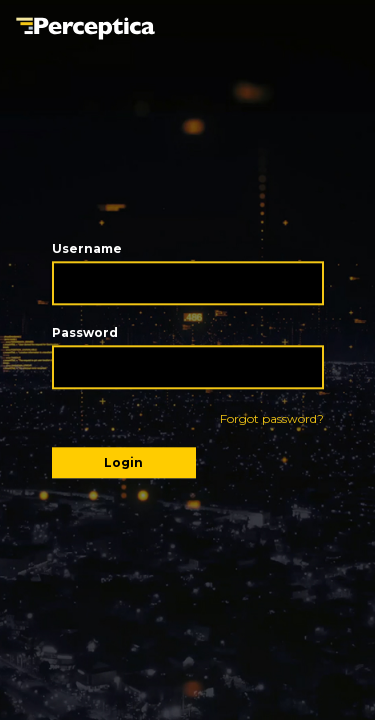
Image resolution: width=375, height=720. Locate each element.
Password (85, 332)
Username (87, 248)
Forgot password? (272, 418)
